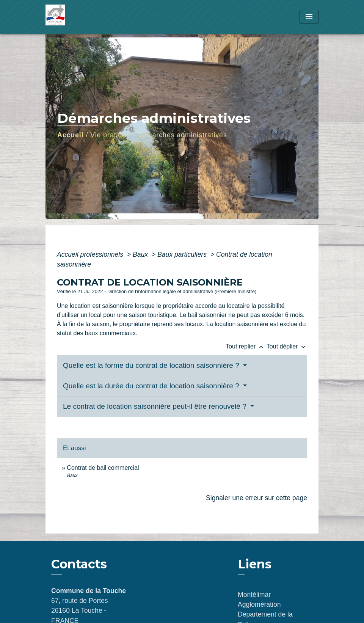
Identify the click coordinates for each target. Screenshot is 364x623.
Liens (255, 564)
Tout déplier (287, 346)
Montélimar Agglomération (259, 599)
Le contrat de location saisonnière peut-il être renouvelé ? (156, 406)
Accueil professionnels (91, 254)
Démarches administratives (182, 135)
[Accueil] (93, 17)
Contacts (79, 564)
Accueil (71, 135)
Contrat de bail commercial (103, 468)
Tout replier (246, 346)
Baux (141, 254)
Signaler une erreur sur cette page (257, 498)
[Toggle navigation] (309, 17)
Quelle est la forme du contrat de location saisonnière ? (152, 365)
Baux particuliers (183, 254)
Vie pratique (110, 135)
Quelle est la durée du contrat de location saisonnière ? (152, 386)
